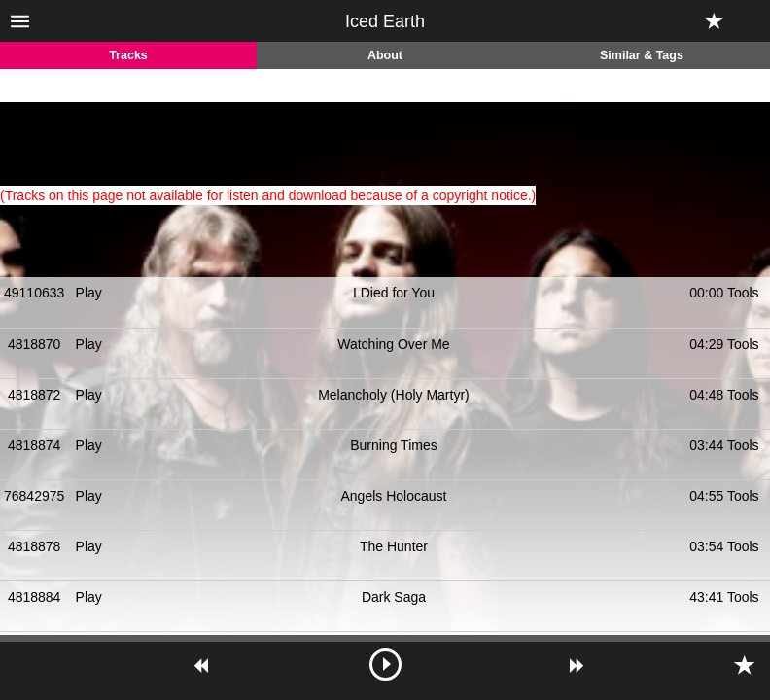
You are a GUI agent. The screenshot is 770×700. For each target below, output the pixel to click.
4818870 (35, 344)
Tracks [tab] (128, 55)
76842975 (34, 496)
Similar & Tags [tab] (642, 55)
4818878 (35, 546)
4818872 (35, 395)
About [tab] (385, 55)
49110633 (34, 293)
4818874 (35, 445)
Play (89, 293)
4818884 (35, 597)
